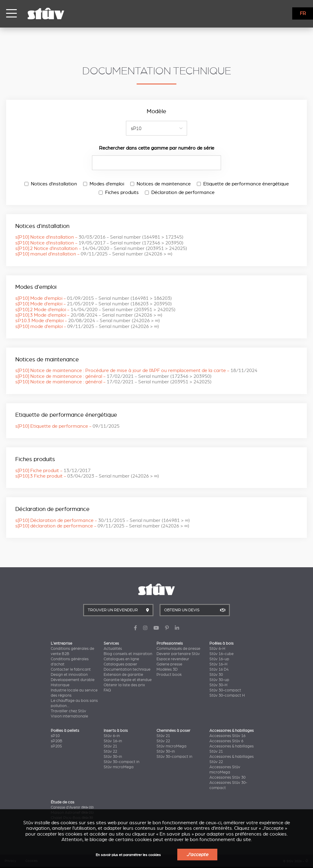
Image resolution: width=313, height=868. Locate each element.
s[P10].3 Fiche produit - (87, 476)
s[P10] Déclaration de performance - (103, 520)
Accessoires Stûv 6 (226, 741)
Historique (60, 685)
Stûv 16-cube (221, 654)
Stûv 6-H (217, 649)
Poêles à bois (221, 643)
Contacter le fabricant (71, 669)
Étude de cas (63, 802)
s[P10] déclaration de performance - (102, 526)
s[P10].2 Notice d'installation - (101, 248)
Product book (169, 675)
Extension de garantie (123, 675)
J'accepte (197, 855)
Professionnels (170, 643)
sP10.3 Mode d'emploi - (88, 321)
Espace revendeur (173, 659)
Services (111, 643)
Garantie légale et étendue (128, 680)
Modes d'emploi (104, 184)
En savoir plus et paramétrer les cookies (128, 855)
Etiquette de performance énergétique (243, 184)
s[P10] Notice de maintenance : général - (113, 376)
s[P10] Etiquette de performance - (67, 426)
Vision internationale (69, 716)
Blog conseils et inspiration (128, 654)
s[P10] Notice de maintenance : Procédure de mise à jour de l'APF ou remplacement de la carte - (136, 371)
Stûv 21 (110, 746)
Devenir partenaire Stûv (178, 654)
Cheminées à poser (173, 731)
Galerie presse (169, 664)
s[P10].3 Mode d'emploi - (89, 315)
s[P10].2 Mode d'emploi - (95, 310)
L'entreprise (61, 643)
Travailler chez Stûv (68, 711)
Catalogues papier (120, 664)
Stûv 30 (216, 675)
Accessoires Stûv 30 (227, 777)
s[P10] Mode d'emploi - (94, 298)
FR (303, 13)
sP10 (55, 736)
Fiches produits (119, 192)
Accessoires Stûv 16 (227, 736)
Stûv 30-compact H (227, 695)
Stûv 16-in (113, 741)
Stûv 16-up (219, 659)
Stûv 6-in (112, 736)
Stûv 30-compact (225, 690)
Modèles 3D (167, 669)
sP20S (56, 746)
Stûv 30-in (113, 757)
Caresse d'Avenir (72, 807)
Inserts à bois (116, 731)
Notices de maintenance (160, 184)
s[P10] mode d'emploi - (87, 326)
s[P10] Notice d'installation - (99, 237)
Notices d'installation (51, 184)
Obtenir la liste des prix (124, 685)
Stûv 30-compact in (122, 762)
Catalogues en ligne (121, 659)
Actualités (113, 649)
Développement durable (73, 680)
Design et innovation (69, 675)
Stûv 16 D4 (219, 669)
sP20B (57, 741)
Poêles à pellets (65, 731)
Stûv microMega (119, 767)
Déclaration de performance (180, 192)
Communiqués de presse (178, 649)
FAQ (107, 690)
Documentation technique (127, 669)
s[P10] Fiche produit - (53, 471)
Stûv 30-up (219, 680)
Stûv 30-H (218, 685)
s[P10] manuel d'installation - (94, 254)
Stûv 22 (110, 751)
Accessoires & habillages (232, 731)
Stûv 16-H (218, 664)
